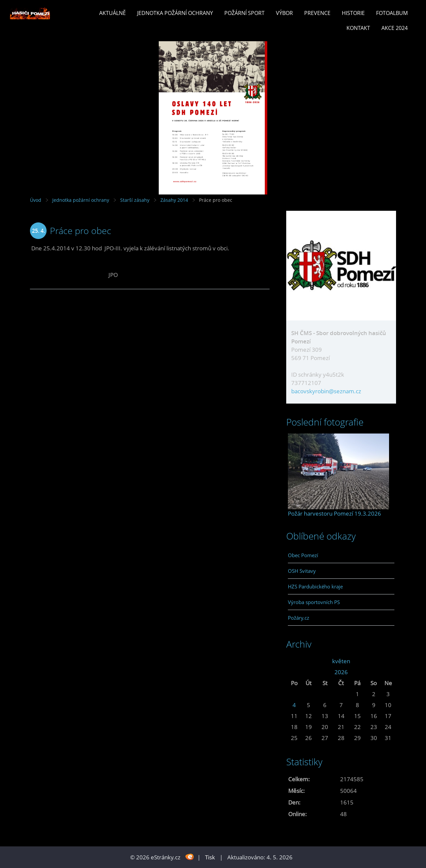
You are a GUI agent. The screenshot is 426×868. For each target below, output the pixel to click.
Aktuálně (112, 13)
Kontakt (358, 28)
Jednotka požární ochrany (175, 13)
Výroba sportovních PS (314, 602)
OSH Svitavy (302, 571)
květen (341, 661)
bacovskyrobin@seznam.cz (326, 391)
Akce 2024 (395, 28)
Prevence (317, 13)
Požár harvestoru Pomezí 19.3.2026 (334, 513)
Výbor (284, 13)
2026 (341, 672)
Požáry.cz (299, 618)
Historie (353, 13)
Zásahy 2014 (174, 200)
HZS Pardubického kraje (315, 586)
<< (294, 661)
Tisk (210, 857)
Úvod (36, 200)
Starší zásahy (135, 200)
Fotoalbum (392, 13)
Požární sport (244, 13)
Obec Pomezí (303, 555)
